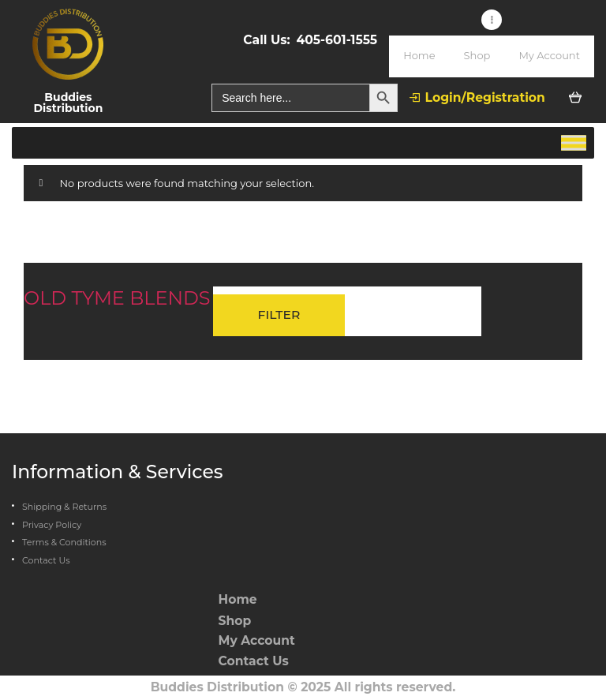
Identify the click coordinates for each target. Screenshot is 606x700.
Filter (279, 314)
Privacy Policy (52, 525)
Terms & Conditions (64, 542)
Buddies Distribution (217, 687)
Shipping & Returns (64, 507)
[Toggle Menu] (574, 142)
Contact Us (46, 560)
